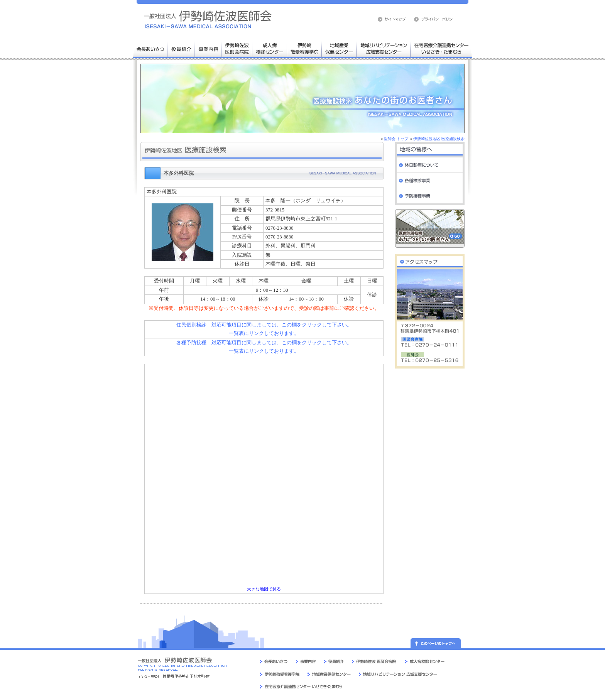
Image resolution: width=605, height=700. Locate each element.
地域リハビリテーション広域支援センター (384, 48)
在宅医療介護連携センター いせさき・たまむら (441, 48)
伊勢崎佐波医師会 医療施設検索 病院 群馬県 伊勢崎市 (208, 19)
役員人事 (181, 48)
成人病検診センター (270, 48)
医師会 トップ (396, 139)
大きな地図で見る (264, 589)
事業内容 (208, 48)
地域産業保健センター (339, 48)
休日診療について (430, 165)
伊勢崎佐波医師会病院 (237, 48)
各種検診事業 (430, 181)
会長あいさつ (150, 48)
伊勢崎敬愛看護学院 (304, 48)
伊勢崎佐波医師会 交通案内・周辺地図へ (430, 260)
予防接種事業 (430, 196)
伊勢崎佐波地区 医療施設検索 (439, 139)
